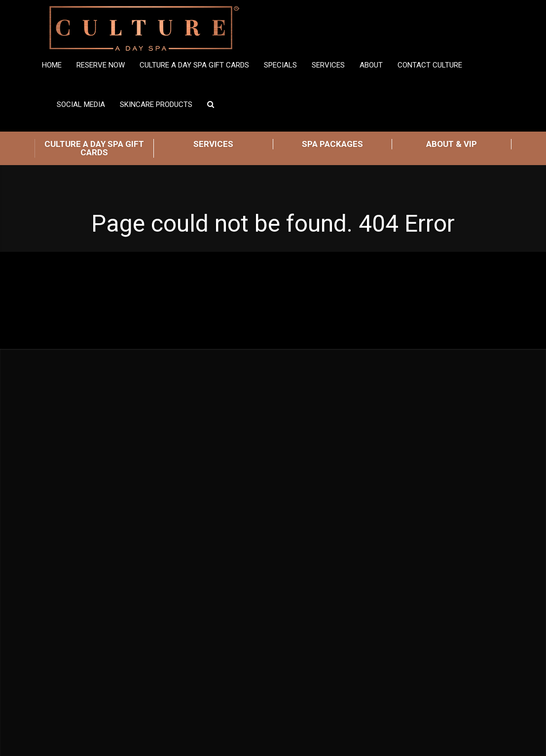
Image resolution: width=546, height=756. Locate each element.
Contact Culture (430, 65)
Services (328, 65)
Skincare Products (156, 104)
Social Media (81, 104)
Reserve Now (101, 65)
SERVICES (213, 144)
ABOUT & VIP (452, 144)
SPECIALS (280, 65)
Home (52, 65)
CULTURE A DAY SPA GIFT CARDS (94, 148)
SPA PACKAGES (332, 144)
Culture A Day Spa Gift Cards (194, 65)
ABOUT (371, 65)
